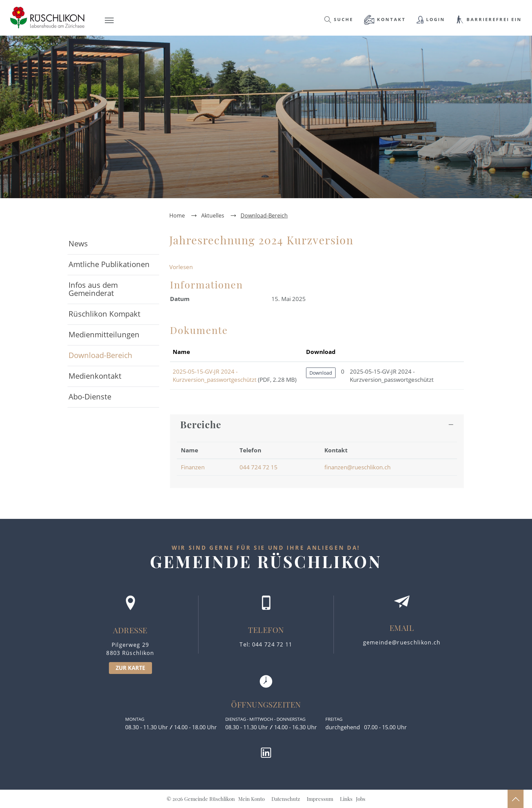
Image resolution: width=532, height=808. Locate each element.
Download (321, 373)
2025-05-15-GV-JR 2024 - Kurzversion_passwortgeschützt (215, 375)
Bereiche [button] (201, 424)
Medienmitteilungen (104, 334)
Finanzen (193, 467)
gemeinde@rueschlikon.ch (402, 642)
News (78, 243)
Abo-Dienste (90, 396)
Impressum (320, 799)
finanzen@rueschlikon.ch (357, 467)
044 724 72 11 (272, 644)
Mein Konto (251, 799)
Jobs (361, 799)
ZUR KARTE (130, 668)
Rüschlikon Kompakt (104, 314)
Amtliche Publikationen (109, 264)
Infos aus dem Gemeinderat (93, 289)
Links (346, 799)
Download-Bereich (114, 355)
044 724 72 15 (259, 467)
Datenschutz (286, 799)
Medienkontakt (95, 376)
